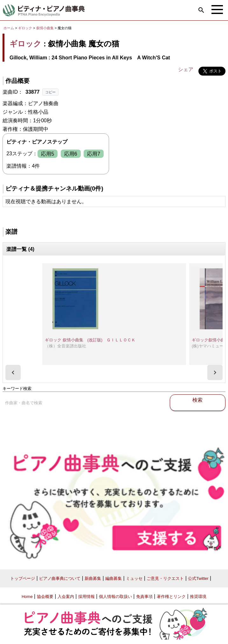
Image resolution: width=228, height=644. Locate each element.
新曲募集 (93, 578)
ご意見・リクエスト (165, 578)
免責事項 (144, 597)
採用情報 (86, 597)
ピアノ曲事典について (60, 578)
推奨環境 (198, 597)
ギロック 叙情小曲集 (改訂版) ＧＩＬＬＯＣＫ (90, 340)
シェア (186, 69)
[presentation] (13, 372)
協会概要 (45, 597)
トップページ (23, 578)
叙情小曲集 (45, 28)
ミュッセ (134, 578)
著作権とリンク (171, 597)
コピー (50, 92)
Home (27, 597)
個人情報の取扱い (115, 597)
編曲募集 (114, 578)
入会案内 (66, 597)
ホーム (9, 28)
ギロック (25, 28)
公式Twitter (198, 578)
